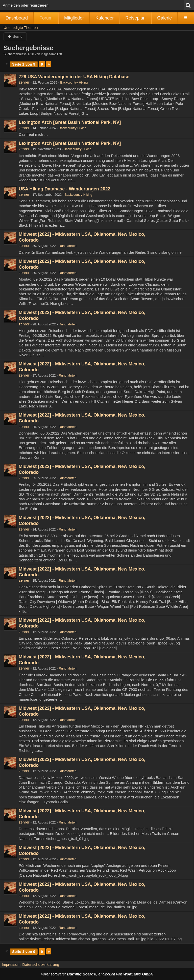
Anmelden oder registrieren (26, 5)
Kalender (105, 18)
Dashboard (17, 18)
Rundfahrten (68, 246)
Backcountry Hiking (74, 82)
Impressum (11, 964)
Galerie (164, 18)
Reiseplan (135, 18)
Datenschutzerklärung (41, 964)
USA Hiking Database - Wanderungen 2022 (65, 189)
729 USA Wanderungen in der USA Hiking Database (74, 77)
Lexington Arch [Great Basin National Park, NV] (70, 122)
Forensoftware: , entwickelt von (97, 974)
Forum (46, 18)
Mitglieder (74, 18)
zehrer (24, 82)
